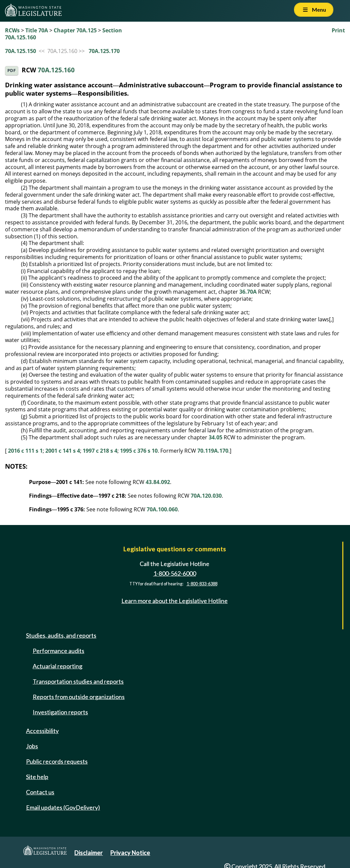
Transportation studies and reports (78, 681)
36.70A (248, 292)
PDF (11, 70)
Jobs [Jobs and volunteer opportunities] (32, 746)
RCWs (12, 30)
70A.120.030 (206, 496)
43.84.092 (158, 482)
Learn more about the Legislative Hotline (174, 601)
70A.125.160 (56, 70)
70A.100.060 (162, 509)
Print (338, 30)
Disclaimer (88, 853)
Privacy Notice (130, 853)
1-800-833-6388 (202, 584)
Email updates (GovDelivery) (63, 807)
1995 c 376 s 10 (139, 451)
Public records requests (57, 761)
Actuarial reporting (57, 666)
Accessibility (42, 731)
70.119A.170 (213, 451)
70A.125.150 (20, 51)
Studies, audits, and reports (61, 635)
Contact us (40, 792)
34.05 (215, 437)
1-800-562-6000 (175, 573)
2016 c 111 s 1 (25, 451)
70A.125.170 (104, 51)
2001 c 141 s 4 (63, 451)
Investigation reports (60, 712)
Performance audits (58, 651)
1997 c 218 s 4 (100, 451)
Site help (37, 777)
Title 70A (37, 30)
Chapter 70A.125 (75, 30)
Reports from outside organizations (79, 697)
